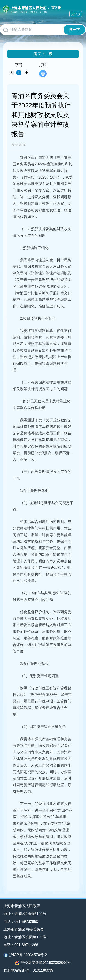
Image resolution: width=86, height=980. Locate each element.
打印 (43, 70)
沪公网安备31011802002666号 (43, 963)
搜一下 (75, 30)
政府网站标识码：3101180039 (28, 970)
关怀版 (76, 14)
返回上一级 (43, 54)
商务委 (56, 8)
